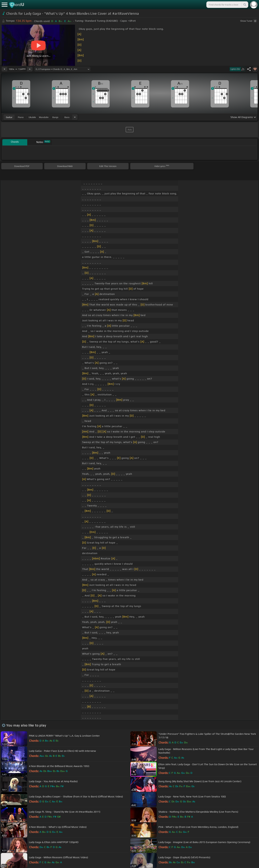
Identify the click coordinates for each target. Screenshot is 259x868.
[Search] (245, 5)
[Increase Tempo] (30, 69)
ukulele (32, 117)
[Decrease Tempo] (4, 69)
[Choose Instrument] (75, 117)
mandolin (44, 117)
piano (21, 117)
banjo (55, 117)
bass (67, 117)
